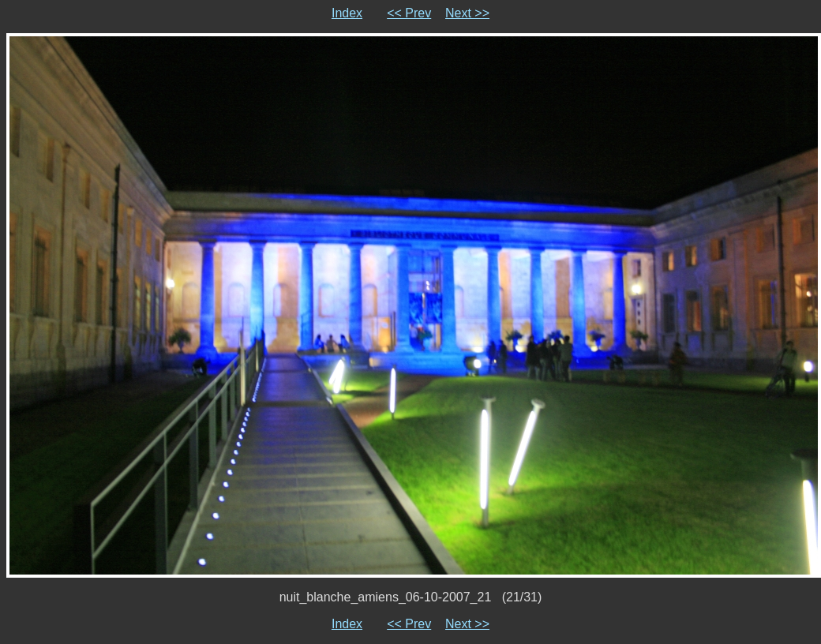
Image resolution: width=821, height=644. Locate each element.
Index (347, 13)
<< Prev (409, 13)
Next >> (467, 13)
